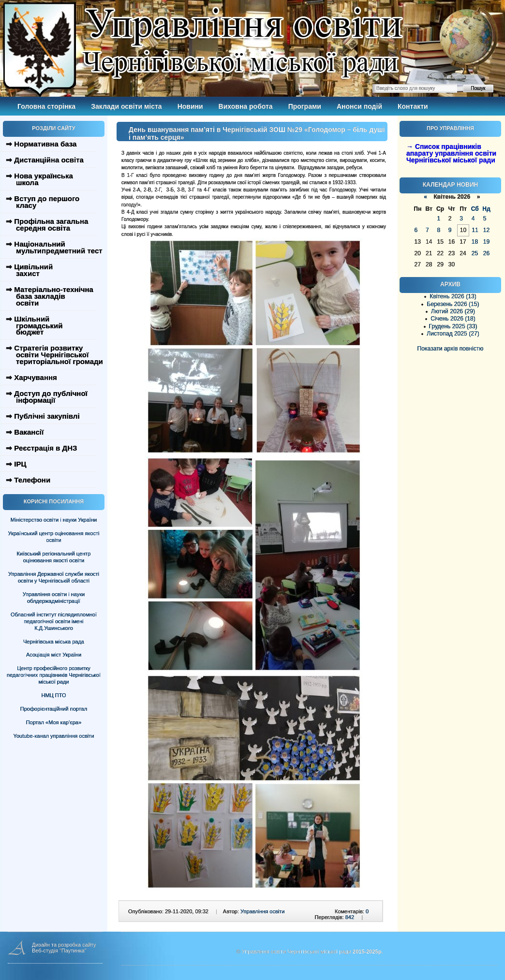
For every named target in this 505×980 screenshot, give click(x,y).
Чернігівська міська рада (54, 642)
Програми (305, 106)
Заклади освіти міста (126, 106)
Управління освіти (262, 911)
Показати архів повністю (451, 349)
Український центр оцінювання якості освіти (54, 537)
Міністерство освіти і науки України (54, 520)
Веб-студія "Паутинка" (59, 951)
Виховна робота (246, 106)
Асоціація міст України (54, 655)
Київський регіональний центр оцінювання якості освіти (54, 557)
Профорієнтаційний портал (54, 709)
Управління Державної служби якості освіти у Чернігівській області (54, 577)
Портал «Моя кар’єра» (54, 722)
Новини (190, 106)
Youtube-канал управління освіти (54, 736)
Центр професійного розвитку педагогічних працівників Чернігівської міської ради (54, 675)
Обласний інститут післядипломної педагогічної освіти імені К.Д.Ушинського (54, 621)
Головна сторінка (46, 106)
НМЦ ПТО (54, 695)
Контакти (413, 106)
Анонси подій (359, 106)
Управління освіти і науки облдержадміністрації (54, 598)
